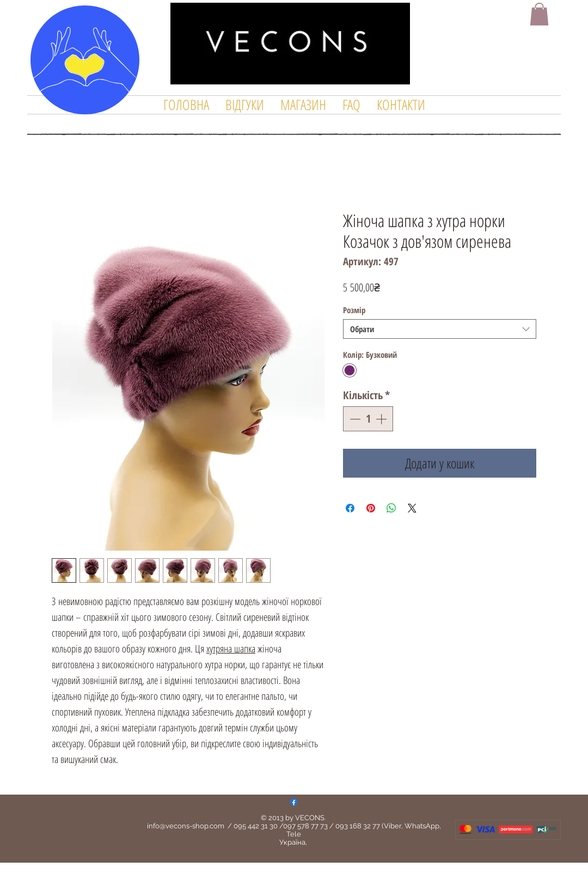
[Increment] (382, 419)
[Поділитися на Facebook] (350, 508)
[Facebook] (294, 802)
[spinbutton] (368, 419)
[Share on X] (412, 508)
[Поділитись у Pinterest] (371, 508)
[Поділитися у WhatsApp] (391, 508)
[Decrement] (354, 419)
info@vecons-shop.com (186, 826)
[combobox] (440, 329)
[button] (539, 14)
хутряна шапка (231, 649)
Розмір (354, 310)
